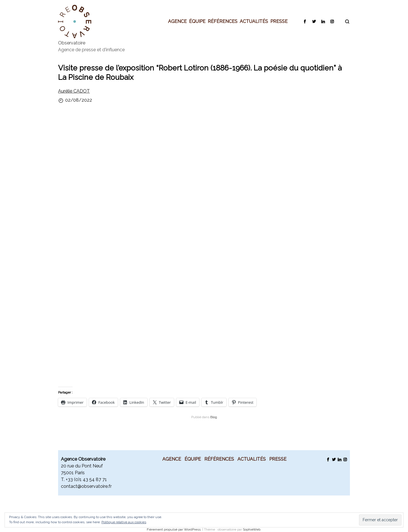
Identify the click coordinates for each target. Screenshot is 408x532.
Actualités (254, 21)
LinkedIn (323, 21)
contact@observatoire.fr (86, 486)
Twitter (314, 21)
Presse (279, 21)
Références (223, 21)
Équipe (197, 21)
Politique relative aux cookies (124, 522)
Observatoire (72, 43)
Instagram (332, 21)
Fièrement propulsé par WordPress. (175, 529)
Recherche (344, 22)
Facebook (305, 21)
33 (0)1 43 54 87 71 (87, 479)
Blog (214, 417)
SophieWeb (252, 529)
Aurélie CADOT (74, 91)
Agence (177, 21)
